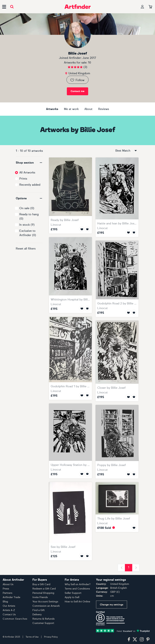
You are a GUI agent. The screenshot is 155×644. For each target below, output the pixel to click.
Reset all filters (26, 249)
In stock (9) (27, 225)
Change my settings (112, 605)
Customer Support (43, 623)
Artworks (52, 109)
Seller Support (73, 593)
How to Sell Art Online (77, 602)
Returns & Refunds (44, 619)
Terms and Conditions (77, 589)
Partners (8, 593)
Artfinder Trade (11, 597)
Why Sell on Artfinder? (78, 584)
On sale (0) (27, 208)
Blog (5, 602)
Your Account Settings (45, 602)
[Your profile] (142, 7)
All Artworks (27, 172)
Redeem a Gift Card (44, 589)
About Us (8, 584)
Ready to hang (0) (29, 216)
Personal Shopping (43, 593)
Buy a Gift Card (41, 584)
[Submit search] (12, 7)
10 (90, 63)
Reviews (104, 109)
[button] (29, 163)
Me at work (71, 109)
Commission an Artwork (46, 606)
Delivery (37, 614)
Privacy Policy (51, 637)
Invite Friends (40, 597)
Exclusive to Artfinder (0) (28, 233)
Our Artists (9, 606)
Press (6, 589)
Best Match (126, 151)
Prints (23, 179)
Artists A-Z (9, 610)
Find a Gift (39, 610)
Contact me (77, 91)
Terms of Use (32, 637)
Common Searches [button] (15, 619)
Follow (77, 80)
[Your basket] (150, 7)
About (88, 109)
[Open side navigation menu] (4, 7)
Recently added (30, 185)
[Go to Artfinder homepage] (78, 7)
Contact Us (9, 614)
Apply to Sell (72, 597)
